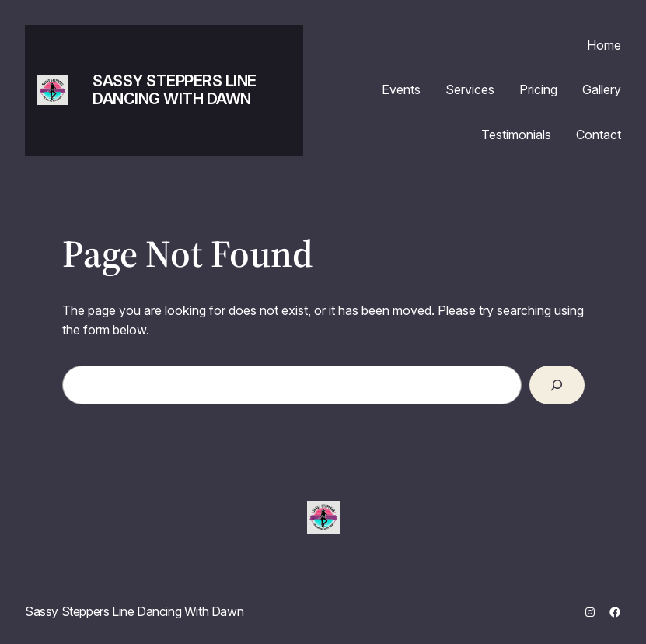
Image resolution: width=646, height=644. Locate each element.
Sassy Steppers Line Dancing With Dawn (175, 90)
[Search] (557, 385)
